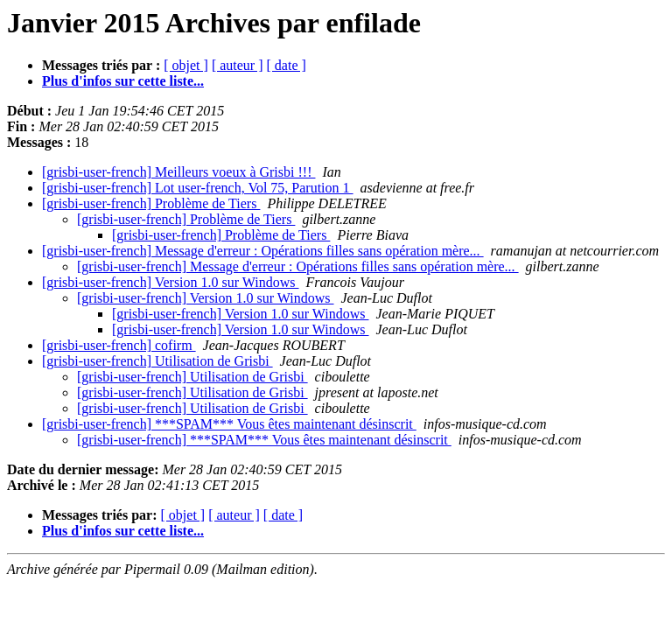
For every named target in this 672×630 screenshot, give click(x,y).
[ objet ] (186, 65)
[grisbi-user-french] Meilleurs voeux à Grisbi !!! (178, 172)
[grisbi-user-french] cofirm (119, 345)
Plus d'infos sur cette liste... (123, 81)
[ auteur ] (238, 65)
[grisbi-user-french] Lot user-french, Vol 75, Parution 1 (198, 188)
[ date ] (287, 65)
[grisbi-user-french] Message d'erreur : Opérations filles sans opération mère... (263, 251)
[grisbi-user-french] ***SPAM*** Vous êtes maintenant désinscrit (229, 424)
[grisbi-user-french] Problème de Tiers (151, 203)
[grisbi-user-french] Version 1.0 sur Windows (171, 282)
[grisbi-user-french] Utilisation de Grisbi (157, 361)
